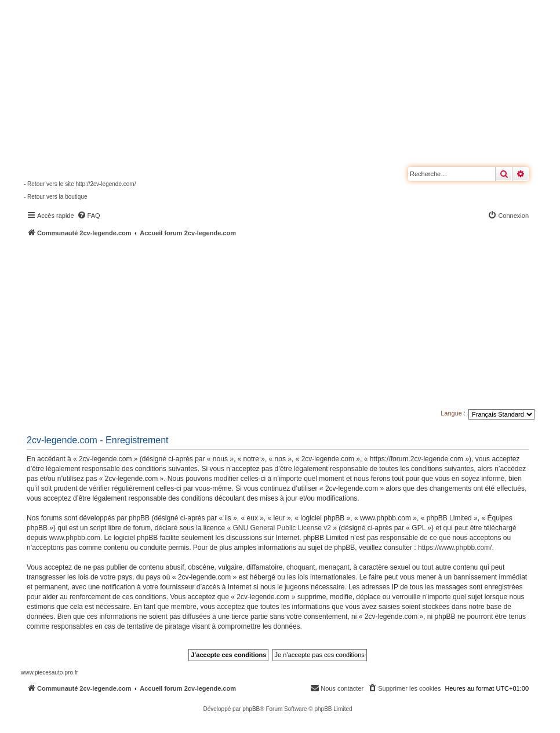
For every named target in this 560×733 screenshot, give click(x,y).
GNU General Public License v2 (282, 528)
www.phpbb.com (75, 538)
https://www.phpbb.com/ (455, 548)
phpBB (251, 709)
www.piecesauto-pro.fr (50, 672)
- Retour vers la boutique (56, 197)
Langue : (453, 413)
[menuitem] (89, 216)
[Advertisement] (290, 324)
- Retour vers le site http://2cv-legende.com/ (80, 184)
